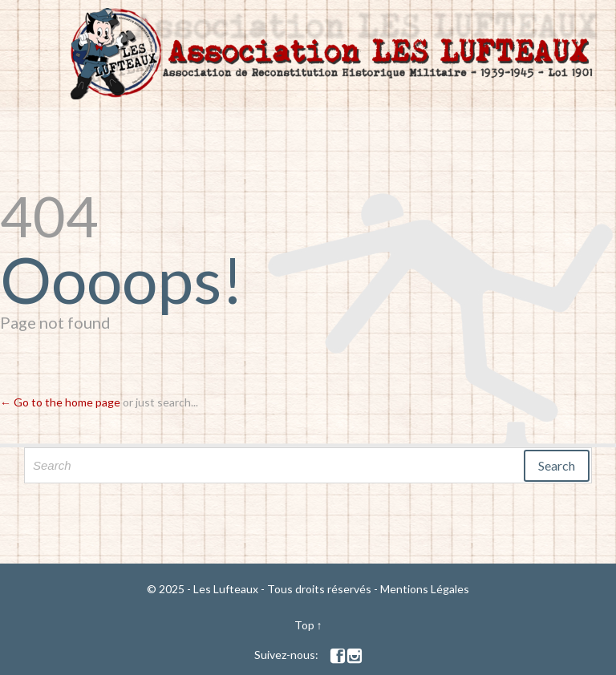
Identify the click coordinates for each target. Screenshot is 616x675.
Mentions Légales (425, 589)
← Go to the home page (60, 402)
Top (304, 625)
